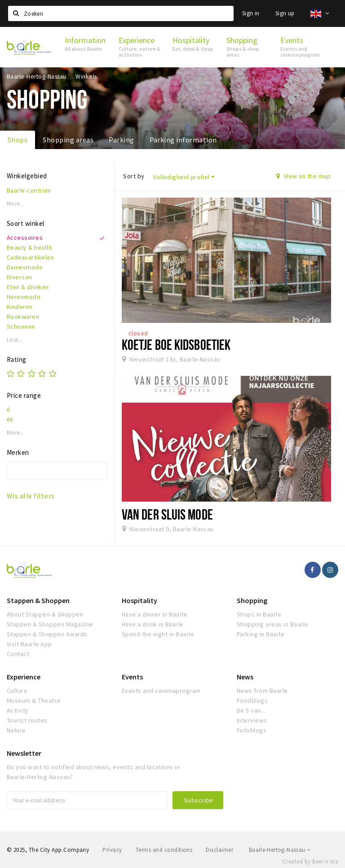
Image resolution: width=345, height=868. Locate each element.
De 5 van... (251, 710)
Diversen (20, 277)
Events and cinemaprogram (161, 691)
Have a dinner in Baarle (155, 614)
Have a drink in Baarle (153, 624)
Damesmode (25, 267)
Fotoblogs (252, 730)
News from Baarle (262, 691)
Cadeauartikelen (30, 257)
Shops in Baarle (259, 614)
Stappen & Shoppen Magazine (50, 624)
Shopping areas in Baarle (273, 624)
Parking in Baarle (261, 634)
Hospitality (139, 600)
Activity (18, 710)
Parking (121, 140)
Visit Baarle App (29, 644)
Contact (18, 654)
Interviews (252, 720)
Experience (24, 677)
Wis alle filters (31, 496)
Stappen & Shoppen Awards (47, 634)
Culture (17, 691)
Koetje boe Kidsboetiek (176, 344)
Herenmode (24, 297)
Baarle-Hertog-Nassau (280, 850)
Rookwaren (23, 317)
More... (16, 204)
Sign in (251, 13)
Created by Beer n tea (310, 861)
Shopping (252, 600)
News (245, 677)
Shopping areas (68, 140)
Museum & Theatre (34, 701)
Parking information (183, 140)
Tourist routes (27, 720)
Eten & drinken (28, 287)
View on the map (303, 176)
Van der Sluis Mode (167, 514)
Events (132, 677)
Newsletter (24, 753)
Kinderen (20, 307)
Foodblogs (252, 701)
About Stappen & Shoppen (45, 614)
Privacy (112, 850)
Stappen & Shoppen (38, 600)
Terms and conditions (164, 850)
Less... (15, 340)
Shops (18, 140)
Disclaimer (219, 850)
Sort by (134, 176)
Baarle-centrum (29, 190)
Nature (16, 730)
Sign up (285, 13)
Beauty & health (29, 247)
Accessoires (25, 238)
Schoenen (21, 326)
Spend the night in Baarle (158, 634)
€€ (10, 419)
